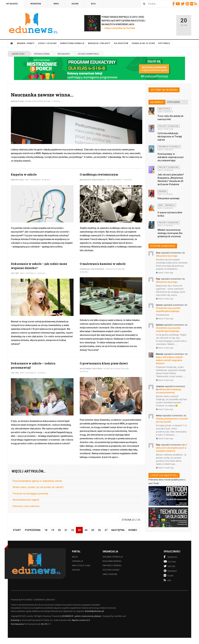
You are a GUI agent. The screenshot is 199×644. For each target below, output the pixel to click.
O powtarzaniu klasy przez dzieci (104, 363)
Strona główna (12, 43)
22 (73, 530)
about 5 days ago (165, 409)
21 (66, 530)
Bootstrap (15, 620)
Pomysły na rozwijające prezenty (30, 494)
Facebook (174, 4)
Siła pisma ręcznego (168, 198)
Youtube (178, 4)
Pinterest (188, 4)
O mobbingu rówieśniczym (99, 174)
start (17, 530)
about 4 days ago (165, 380)
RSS (196, 4)
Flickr (192, 4)
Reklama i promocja (113, 557)
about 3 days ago (165, 299)
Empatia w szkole (24, 174)
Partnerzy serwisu (112, 566)
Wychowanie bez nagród (26, 500)
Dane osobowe (110, 574)
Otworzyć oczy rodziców (26, 506)
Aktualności (12, 4)
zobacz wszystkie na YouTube (120, 28)
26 (99, 530)
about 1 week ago (165, 468)
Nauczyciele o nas (81, 566)
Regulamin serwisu (112, 561)
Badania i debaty (27, 45)
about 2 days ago (165, 273)
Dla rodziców (122, 45)
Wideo (56, 4)
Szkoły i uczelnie (48, 45)
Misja (75, 557)
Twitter (183, 4)
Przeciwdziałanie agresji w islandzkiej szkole (37, 481)
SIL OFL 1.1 (46, 624)
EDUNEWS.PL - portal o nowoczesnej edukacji (82, 616)
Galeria (75, 4)
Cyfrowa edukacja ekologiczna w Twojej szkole (170, 136)
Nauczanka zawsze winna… (42, 95)
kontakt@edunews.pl (94, 611)
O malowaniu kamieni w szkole (103, 264)
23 (79, 530)
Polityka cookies (111, 570)
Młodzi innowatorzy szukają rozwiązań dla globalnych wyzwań (170, 233)
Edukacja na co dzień (144, 45)
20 (59, 530)
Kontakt (76, 570)
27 (106, 530)
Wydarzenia (36, 4)
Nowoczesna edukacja (73, 45)
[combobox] (156, 4)
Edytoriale (164, 43)
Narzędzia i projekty (100, 45)
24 (86, 530)
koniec (133, 530)
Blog (93, 4)
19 (53, 530)
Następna (118, 530)
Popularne (174, 102)
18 (46, 530)
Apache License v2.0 (81, 620)
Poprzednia (33, 530)
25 (93, 530)
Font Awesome (17, 624)
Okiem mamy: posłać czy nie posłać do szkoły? (38, 487)
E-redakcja (78, 561)
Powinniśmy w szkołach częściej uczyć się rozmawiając (171, 157)
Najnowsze (157, 102)
